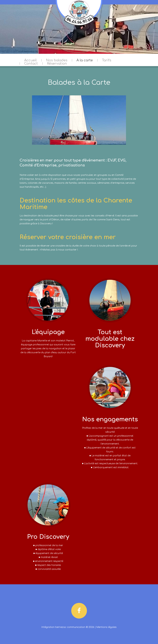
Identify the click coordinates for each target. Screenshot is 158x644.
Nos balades (57, 60)
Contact (31, 64)
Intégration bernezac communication (63, 627)
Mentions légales (106, 627)
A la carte (85, 60)
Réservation (57, 64)
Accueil (31, 60)
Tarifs (107, 60)
